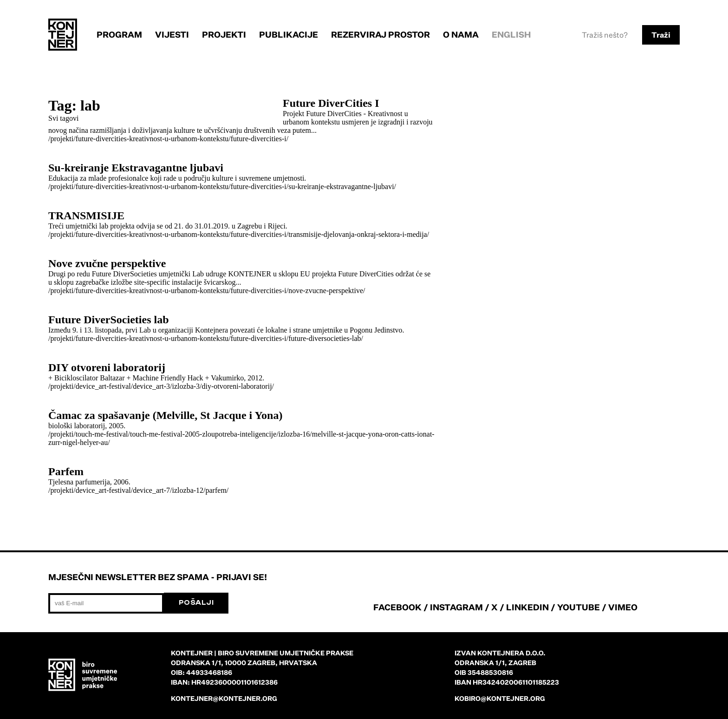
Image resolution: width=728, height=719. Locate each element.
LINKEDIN (527, 607)
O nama (461, 34)
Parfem (66, 471)
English (511, 34)
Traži (661, 35)
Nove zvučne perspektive (107, 263)
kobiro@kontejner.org (500, 698)
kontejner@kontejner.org (224, 698)
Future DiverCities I (331, 103)
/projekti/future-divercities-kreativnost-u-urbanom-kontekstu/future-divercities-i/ (168, 139)
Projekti (224, 34)
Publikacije (289, 34)
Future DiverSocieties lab (109, 320)
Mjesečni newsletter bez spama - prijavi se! (158, 577)
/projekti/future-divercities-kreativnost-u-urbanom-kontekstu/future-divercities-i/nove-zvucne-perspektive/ (207, 291)
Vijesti (172, 34)
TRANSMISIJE (86, 216)
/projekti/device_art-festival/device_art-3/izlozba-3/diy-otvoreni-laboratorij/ (161, 386)
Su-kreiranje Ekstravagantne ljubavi (136, 168)
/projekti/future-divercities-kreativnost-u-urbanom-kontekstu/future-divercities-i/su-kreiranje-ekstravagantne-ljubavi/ (222, 186)
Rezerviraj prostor (380, 34)
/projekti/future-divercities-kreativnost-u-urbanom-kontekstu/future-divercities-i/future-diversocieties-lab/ (206, 338)
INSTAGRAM (456, 607)
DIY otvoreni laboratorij (107, 367)
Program (119, 34)
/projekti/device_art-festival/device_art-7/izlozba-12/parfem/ (138, 490)
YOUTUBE (578, 607)
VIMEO (623, 607)
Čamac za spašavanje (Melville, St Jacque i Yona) (165, 415)
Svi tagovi (63, 118)
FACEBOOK (397, 607)
